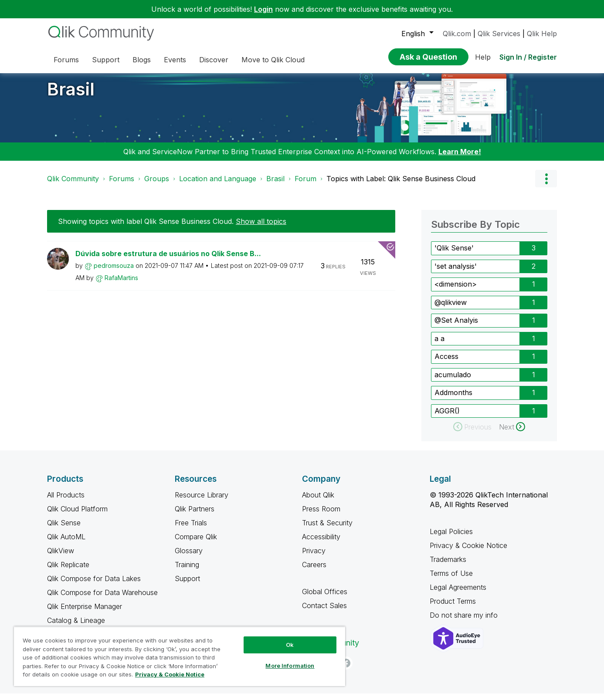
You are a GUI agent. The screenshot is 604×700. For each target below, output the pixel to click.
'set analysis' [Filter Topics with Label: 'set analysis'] (456, 273)
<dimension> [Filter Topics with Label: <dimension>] (456, 291)
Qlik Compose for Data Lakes (94, 585)
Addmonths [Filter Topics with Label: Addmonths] (453, 399)
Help (483, 57)
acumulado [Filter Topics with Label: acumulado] (453, 381)
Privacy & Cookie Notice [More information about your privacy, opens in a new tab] (170, 674)
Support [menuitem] (106, 60)
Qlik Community (73, 185)
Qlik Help (542, 34)
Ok (290, 645)
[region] (180, 656)
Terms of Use (451, 580)
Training (187, 571)
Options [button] (546, 185)
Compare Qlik (196, 543)
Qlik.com (457, 34)
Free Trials (191, 529)
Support (187, 585)
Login (263, 9)
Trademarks (448, 566)
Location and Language (218, 185)
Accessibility (321, 543)
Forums (122, 185)
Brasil (71, 96)
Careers (314, 571)
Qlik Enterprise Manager (85, 613)
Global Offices (325, 598)
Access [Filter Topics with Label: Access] (446, 363)
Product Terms (453, 608)
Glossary (189, 557)
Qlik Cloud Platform (77, 515)
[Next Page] (512, 433)
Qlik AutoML (66, 543)
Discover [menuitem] (214, 60)
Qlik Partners (195, 515)
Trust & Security (327, 529)
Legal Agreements (458, 594)
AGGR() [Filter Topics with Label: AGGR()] (447, 417)
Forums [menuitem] (66, 60)
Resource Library (202, 501)
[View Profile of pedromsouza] (114, 272)
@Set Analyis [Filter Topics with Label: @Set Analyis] (456, 327)
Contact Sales (324, 612)
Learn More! (460, 158)
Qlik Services (499, 34)
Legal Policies (451, 538)
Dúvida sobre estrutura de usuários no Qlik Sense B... (168, 260)
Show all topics (261, 228)
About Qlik (318, 501)
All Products (66, 501)
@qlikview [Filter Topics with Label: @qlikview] (451, 309)
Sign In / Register (528, 57)
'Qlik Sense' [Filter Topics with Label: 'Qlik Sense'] (454, 254)
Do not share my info (465, 622)
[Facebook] (346, 670)
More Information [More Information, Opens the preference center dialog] (290, 666)
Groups (157, 185)
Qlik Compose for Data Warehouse (102, 599)
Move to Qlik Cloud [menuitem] (273, 60)
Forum (305, 185)
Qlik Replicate (68, 571)
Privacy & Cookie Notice (468, 552)
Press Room (321, 515)
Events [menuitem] (175, 60)
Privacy (314, 557)
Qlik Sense (64, 529)
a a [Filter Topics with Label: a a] (439, 345)
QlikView (61, 557)
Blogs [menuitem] (142, 60)
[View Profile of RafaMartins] (121, 284)
